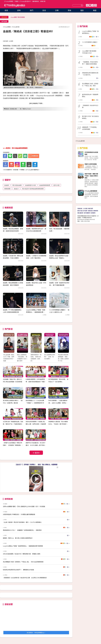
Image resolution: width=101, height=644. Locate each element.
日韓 (57, 10)
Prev (6, 345)
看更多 (37, 453)
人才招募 (85, 208)
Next (67, 345)
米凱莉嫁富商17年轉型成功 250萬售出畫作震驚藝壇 (19, 514)
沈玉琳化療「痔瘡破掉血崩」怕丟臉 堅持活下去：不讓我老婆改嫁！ (13, 424)
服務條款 (96, 211)
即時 (19, 10)
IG (96, 5)
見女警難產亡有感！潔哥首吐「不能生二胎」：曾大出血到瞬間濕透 (23, 562)
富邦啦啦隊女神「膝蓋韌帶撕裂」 (90, 95)
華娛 (69, 10)
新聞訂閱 (43, 1)
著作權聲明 (87, 213)
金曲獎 (7, 185)
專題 (95, 10)
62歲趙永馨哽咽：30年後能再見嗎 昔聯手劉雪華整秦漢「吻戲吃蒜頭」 (36, 382)
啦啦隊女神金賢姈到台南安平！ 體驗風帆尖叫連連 (18, 570)
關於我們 (91, 208)
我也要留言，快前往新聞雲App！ (36, 633)
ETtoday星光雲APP (25, 1)
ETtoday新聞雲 (9, 1)
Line (90, 5)
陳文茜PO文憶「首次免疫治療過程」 (90, 117)
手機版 (16, 1)
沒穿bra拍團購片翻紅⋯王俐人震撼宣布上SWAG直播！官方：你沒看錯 (24, 506)
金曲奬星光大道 (30, 185)
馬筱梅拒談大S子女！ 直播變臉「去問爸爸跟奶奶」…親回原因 (22, 530)
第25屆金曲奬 (17, 185)
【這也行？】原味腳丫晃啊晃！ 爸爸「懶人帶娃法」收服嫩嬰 (36, 464)
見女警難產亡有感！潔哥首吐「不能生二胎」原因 (90, 85)
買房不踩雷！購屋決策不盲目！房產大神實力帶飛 (91, 176)
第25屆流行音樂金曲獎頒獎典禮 (33, 189)
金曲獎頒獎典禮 (45, 185)
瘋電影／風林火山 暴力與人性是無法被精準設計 (18, 538)
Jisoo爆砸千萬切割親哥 (18, 17)
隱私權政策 (80, 213)
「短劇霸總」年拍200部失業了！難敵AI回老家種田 (90, 63)
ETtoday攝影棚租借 (91, 191)
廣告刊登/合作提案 (82, 211)
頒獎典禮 (7, 189)
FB (93, 5)
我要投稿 (80, 208)
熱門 (32, 10)
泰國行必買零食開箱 (91, 164)
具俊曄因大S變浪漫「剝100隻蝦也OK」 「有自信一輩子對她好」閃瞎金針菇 (58, 424)
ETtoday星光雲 (15, 6)
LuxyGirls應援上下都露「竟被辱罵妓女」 (90, 32)
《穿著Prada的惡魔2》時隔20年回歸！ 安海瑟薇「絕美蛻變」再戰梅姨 (13, 445)
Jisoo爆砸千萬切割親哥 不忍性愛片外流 (90, 52)
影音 (44, 10)
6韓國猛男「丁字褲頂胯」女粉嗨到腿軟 (90, 128)
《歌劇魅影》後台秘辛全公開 (90, 106)
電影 (82, 10)
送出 (82, 5)
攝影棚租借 (36, 1)
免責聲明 (93, 213)
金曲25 (16, 189)
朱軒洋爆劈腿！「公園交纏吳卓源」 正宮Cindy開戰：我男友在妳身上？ (58, 403)
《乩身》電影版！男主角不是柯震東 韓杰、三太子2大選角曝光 (22, 522)
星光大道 (56, 185)
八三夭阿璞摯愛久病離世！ (90, 42)
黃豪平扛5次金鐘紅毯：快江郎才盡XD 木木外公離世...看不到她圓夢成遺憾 (36, 445)
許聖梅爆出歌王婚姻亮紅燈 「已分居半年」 (90, 74)
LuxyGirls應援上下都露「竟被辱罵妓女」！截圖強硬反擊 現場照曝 (36, 312)
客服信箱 (90, 211)
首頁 (6, 10)
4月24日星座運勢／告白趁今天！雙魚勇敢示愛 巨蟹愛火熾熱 (22, 554)
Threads (87, 5)
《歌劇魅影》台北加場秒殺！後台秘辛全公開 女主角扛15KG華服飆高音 (25, 578)
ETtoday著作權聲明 (32, 170)
